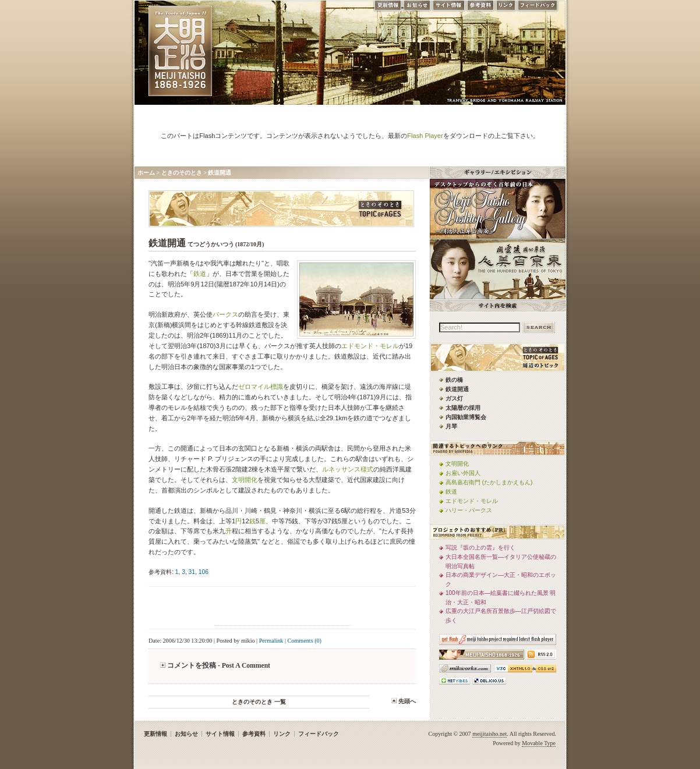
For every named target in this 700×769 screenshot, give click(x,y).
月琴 (451, 426)
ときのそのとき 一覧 (259, 702)
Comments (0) (305, 641)
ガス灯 (454, 398)
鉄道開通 (220, 173)
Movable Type (539, 743)
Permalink (271, 641)
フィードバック (538, 8)
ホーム (146, 173)
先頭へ (407, 701)
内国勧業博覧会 (466, 417)
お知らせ (417, 8)
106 (204, 572)
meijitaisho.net (489, 734)
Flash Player (425, 136)
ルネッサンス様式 (348, 469)
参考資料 (480, 8)
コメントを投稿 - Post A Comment (219, 666)
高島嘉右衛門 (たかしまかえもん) (489, 482)
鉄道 (200, 274)
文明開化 (245, 480)
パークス (225, 314)
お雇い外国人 (463, 473)
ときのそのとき (182, 173)
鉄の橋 (454, 380)
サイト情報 (449, 8)
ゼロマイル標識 (261, 387)
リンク (506, 8)
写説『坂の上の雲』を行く (480, 547)
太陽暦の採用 (463, 408)
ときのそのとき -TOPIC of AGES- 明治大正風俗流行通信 (281, 209)
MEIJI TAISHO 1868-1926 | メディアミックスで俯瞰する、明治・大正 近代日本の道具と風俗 (180, 51)
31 (192, 572)
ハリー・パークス (469, 510)
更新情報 (387, 8)
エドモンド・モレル (370, 346)
